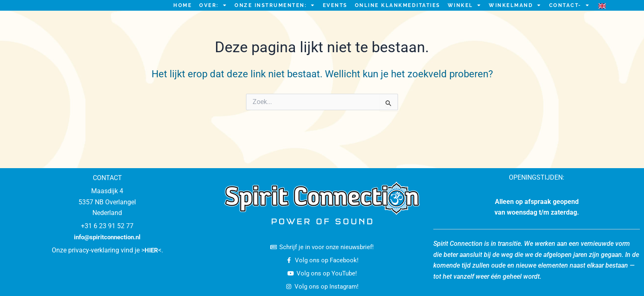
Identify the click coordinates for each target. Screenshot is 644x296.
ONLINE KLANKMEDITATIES (398, 15)
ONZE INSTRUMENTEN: (275, 15)
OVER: (213, 15)
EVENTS (335, 15)
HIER (151, 248)
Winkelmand (515, 15)
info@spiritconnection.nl (107, 235)
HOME (183, 15)
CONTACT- (570, 15)
